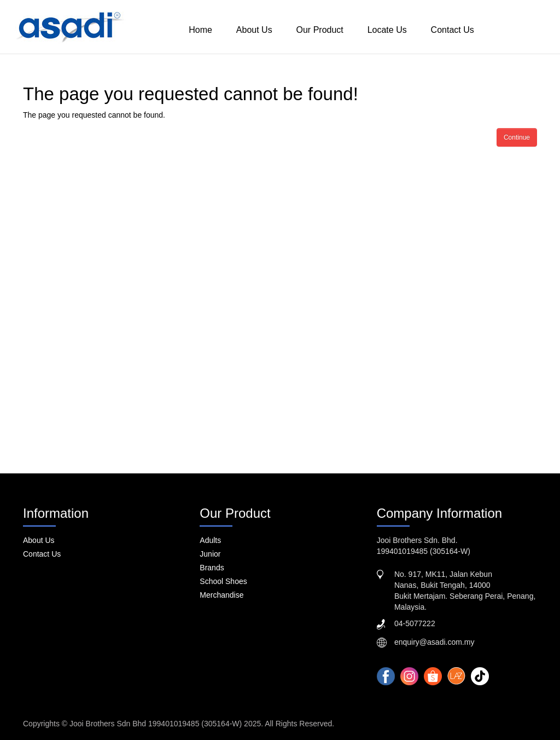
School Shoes (223, 581)
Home (200, 30)
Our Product (320, 30)
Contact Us (453, 30)
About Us (254, 30)
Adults (210, 540)
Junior (210, 554)
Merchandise (221, 595)
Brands (212, 568)
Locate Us (387, 30)
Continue (517, 137)
